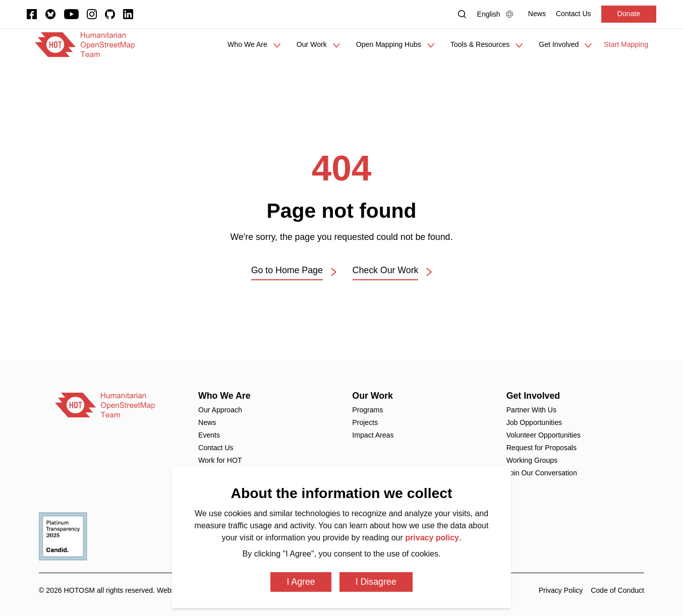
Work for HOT (220, 460)
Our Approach (220, 410)
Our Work (373, 396)
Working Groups (532, 460)
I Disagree (376, 582)
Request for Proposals (542, 448)
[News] (537, 14)
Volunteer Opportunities (544, 435)
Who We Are (224, 396)
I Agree (301, 582)
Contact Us (216, 448)
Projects (365, 422)
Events (209, 435)
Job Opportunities (534, 422)
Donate (629, 14)
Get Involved (533, 396)
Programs (367, 410)
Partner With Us (531, 410)
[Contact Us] (574, 14)
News (207, 422)
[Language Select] (498, 14)
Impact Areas (373, 435)
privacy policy (432, 538)
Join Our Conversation (542, 473)
